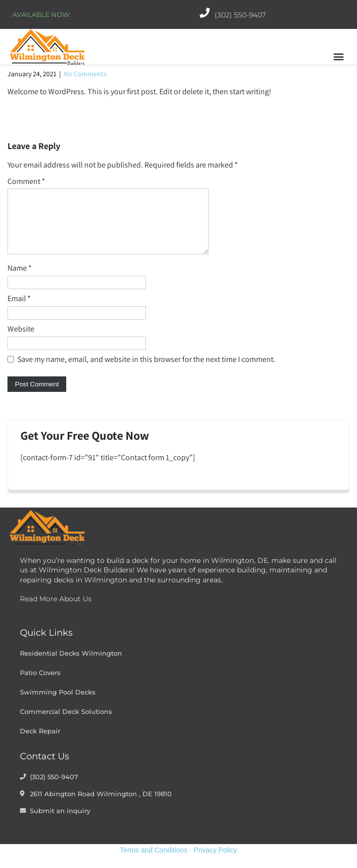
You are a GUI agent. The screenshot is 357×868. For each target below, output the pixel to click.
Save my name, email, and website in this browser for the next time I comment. (146, 371)
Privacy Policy (215, 862)
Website (21, 341)
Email (19, 310)
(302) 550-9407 (240, 15)
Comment (26, 181)
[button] (339, 57)
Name (20, 280)
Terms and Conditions (154, 862)
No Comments (85, 74)
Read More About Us (56, 611)
